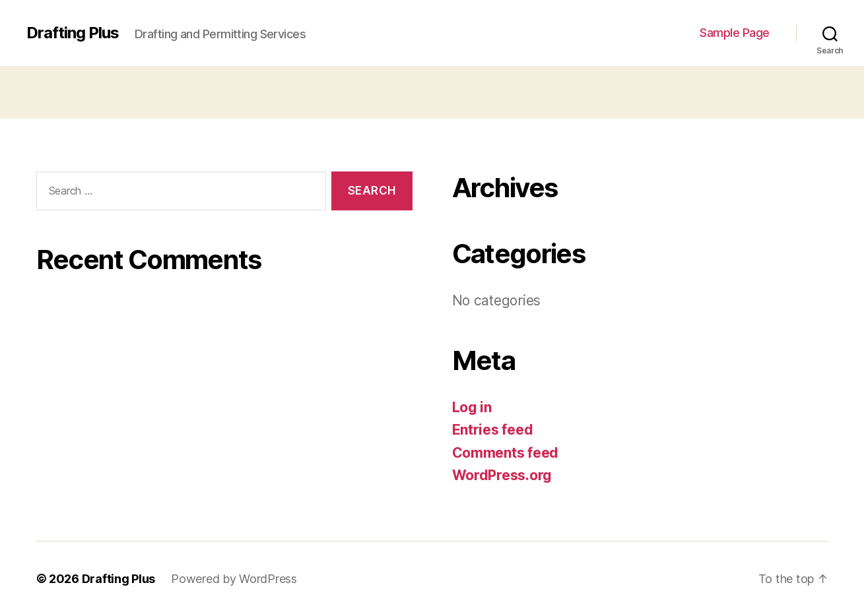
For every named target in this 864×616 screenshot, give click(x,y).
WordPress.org (502, 475)
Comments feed (506, 453)
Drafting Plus (73, 33)
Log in (472, 407)
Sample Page (735, 33)
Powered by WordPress (234, 579)
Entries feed (493, 430)
